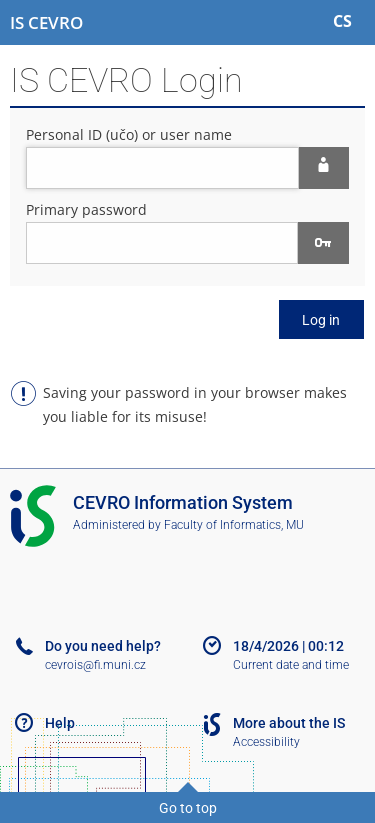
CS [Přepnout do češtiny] (342, 21)
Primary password (86, 209)
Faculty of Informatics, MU (234, 525)
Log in (321, 320)
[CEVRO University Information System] (46, 23)
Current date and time (291, 665)
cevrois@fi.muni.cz (95, 665)
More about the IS (289, 723)
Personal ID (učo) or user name (129, 134)
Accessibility (266, 742)
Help (60, 723)
